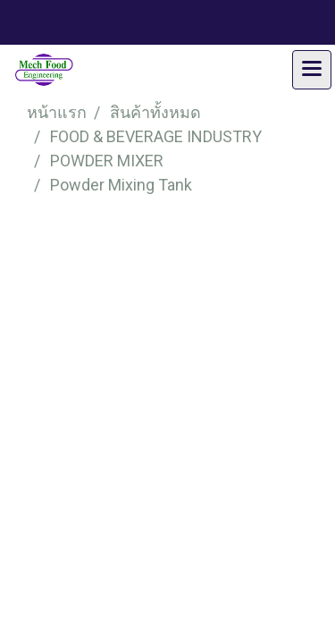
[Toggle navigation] (312, 70)
